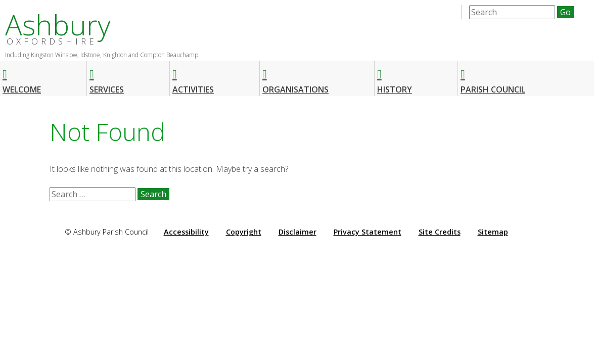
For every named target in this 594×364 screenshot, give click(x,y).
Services (107, 77)
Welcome (22, 77)
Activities (193, 77)
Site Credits (440, 232)
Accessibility (186, 232)
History (395, 77)
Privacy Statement (368, 232)
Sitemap (493, 232)
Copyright (244, 232)
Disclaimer (298, 232)
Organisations (295, 77)
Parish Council (493, 77)
